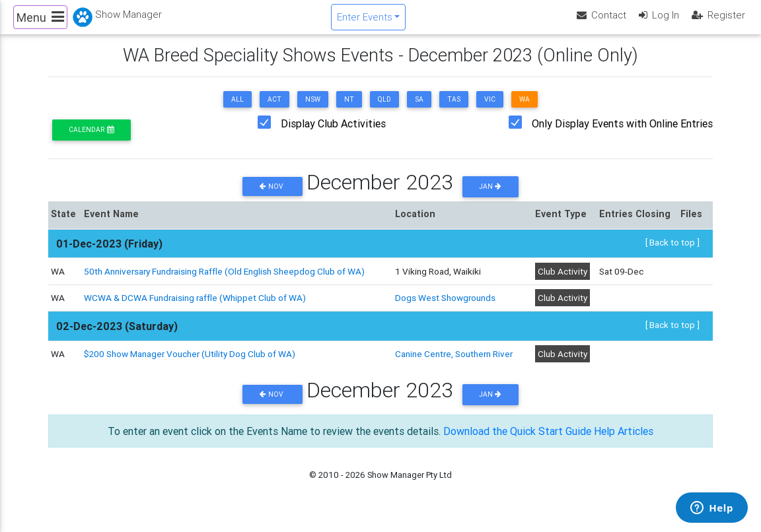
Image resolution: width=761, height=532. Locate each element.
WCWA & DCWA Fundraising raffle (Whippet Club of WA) (195, 309)
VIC (490, 111)
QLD (384, 111)
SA (419, 111)
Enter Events (365, 22)
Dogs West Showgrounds (445, 309)
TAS (454, 111)
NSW (313, 111)
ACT (274, 111)
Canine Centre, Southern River (454, 365)
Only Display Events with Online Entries (622, 135)
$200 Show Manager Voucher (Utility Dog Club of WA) (190, 365)
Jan (490, 198)
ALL (237, 111)
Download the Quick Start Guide (517, 442)
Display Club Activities (333, 135)
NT (349, 111)
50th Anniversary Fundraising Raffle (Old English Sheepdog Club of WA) (224, 283)
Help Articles (624, 442)
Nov (272, 198)
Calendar (91, 141)
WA (525, 111)
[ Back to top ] (672, 253)
